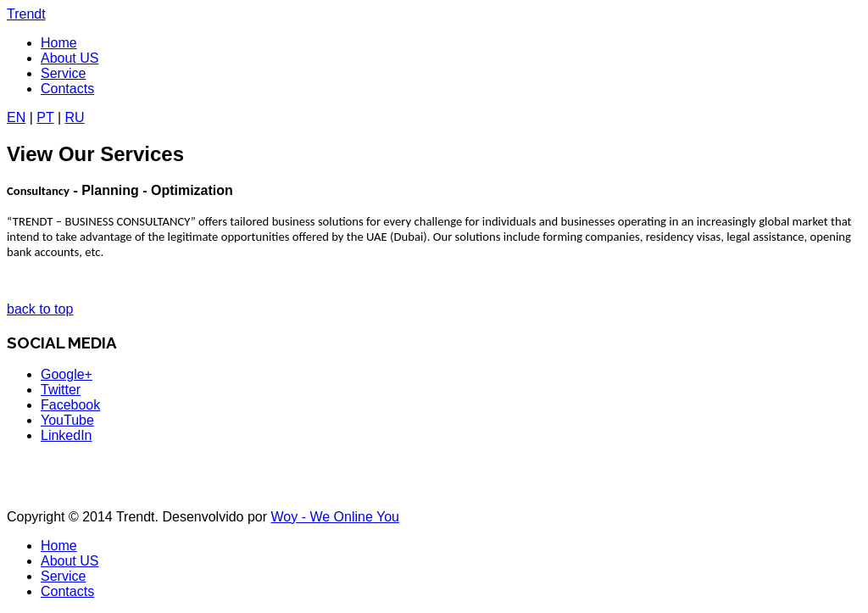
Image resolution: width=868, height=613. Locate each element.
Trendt (26, 14)
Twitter (61, 390)
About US (70, 58)
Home (59, 43)
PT (45, 117)
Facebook (70, 405)
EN (16, 117)
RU (74, 117)
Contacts (67, 89)
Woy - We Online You (336, 517)
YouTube (67, 420)
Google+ (67, 374)
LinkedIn (67, 435)
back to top (40, 309)
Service (63, 73)
